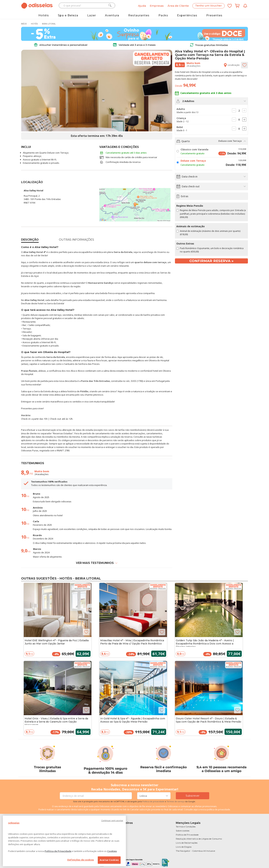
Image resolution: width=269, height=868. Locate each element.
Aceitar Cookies (109, 860)
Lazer (92, 15)
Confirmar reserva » (211, 261)
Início (24, 24)
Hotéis (44, 15)
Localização (232, 65)
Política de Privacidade (58, 851)
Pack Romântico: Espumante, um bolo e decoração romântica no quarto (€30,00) (210, 250)
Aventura (112, 15)
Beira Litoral (49, 24)
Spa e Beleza (68, 15)
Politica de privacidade (154, 801)
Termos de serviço (176, 801)
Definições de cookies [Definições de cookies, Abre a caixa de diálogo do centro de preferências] (81, 860)
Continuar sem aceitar (112, 820)
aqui (196, 810)
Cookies (112, 851)
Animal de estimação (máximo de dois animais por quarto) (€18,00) (208, 233)
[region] (64, 841)
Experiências (187, 15)
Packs (163, 15)
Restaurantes (139, 15)
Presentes (214, 15)
